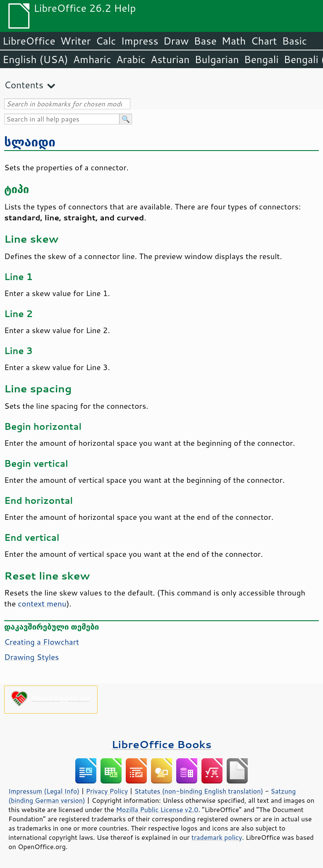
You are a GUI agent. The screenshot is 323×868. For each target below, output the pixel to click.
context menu (42, 603)
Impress (140, 41)
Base (205, 41)
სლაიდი (30, 142)
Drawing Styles (32, 657)
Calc (106, 41)
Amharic (92, 59)
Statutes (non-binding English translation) (199, 791)
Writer (75, 41)
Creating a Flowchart (42, 642)
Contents (24, 85)
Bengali (261, 59)
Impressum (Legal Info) (44, 791)
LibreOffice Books (161, 744)
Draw (176, 41)
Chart (264, 41)
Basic (294, 41)
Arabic (131, 59)
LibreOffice (29, 41)
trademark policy (217, 837)
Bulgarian (217, 59)
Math (234, 41)
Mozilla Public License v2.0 (157, 810)
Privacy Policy (107, 791)
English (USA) (35, 59)
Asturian (170, 59)
